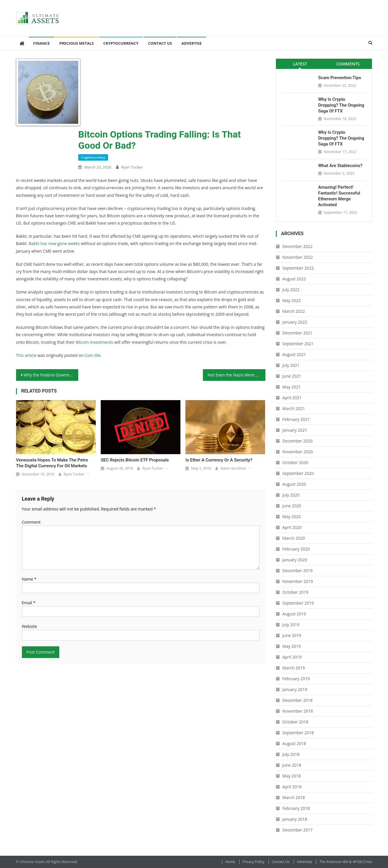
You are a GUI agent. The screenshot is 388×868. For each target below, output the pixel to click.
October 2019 (295, 592)
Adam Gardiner (233, 468)
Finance (42, 43)
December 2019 (297, 571)
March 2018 (294, 797)
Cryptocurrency (121, 43)
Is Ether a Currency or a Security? (219, 460)
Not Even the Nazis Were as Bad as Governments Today (236, 375)
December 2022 (297, 246)
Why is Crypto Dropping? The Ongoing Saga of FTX (341, 105)
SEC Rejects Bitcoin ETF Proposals (135, 460)
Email (29, 603)
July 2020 (291, 495)
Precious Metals (76, 43)
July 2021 (291, 365)
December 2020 (297, 441)
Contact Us (160, 43)
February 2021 (296, 419)
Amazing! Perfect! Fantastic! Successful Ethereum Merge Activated (339, 196)
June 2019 (292, 635)
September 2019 (298, 603)
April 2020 (292, 527)
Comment (31, 522)
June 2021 (292, 376)
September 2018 (298, 733)
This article (26, 355)
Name (29, 579)
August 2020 (294, 484)
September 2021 (298, 344)
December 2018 (297, 700)
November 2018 (298, 711)
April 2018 (292, 787)
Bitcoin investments (94, 342)
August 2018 (294, 743)
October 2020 (295, 462)
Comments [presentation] (348, 64)
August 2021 (294, 354)
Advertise (191, 43)
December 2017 (297, 830)
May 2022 (292, 300)
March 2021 (294, 408)
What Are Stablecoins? (340, 166)
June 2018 (292, 765)
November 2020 (298, 452)
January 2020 (295, 560)
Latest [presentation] (300, 64)
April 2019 (292, 657)
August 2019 (294, 614)
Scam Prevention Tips (340, 78)
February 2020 (296, 549)
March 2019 (294, 668)
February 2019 (296, 679)
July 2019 (291, 625)
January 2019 (295, 689)
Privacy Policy (254, 862)
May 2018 (292, 776)
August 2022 (294, 279)
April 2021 (292, 398)
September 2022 (298, 268)
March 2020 (294, 538)
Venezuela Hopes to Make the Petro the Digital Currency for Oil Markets (52, 463)
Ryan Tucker (132, 167)
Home (230, 862)
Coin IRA (93, 355)
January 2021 (295, 430)
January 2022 (295, 322)
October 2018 (295, 722)
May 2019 (292, 646)
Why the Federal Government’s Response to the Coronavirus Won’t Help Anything (51, 375)
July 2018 (291, 754)
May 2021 (292, 387)
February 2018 (296, 808)
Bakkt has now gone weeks (54, 243)
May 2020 (292, 517)
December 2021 (297, 333)
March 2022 (294, 311)
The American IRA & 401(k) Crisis (346, 862)
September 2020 (298, 473)
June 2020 (292, 506)
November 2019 (298, 581)
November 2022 (298, 257)
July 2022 (291, 290)
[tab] (300, 64)
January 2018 (295, 819)
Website (29, 626)
